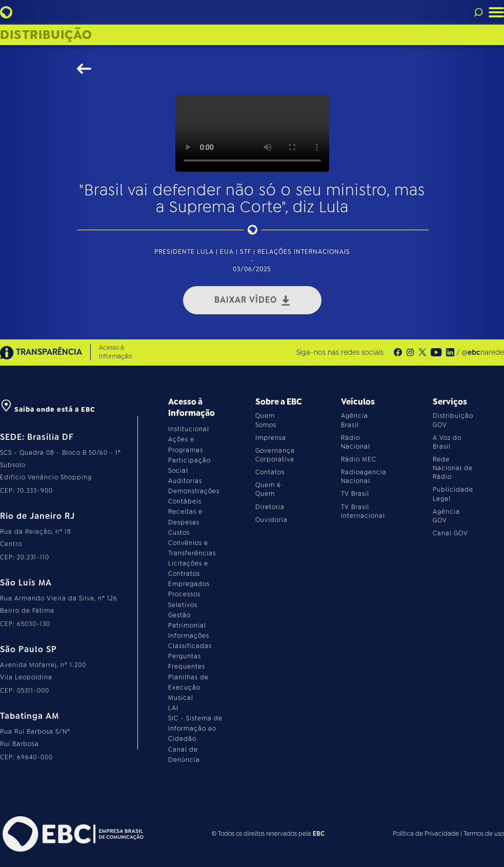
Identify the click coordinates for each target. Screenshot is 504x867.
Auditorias (185, 481)
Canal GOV (450, 533)
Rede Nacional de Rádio (453, 468)
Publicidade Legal (453, 494)
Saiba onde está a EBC (48, 409)
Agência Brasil (355, 420)
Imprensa (271, 438)
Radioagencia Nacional (364, 477)
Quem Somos (266, 420)
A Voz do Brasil (447, 442)
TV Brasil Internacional (363, 511)
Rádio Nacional (356, 442)
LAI (173, 708)
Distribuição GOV (453, 420)
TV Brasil (355, 494)
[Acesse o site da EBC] (72, 834)
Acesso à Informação (115, 352)
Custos (179, 533)
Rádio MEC (359, 459)
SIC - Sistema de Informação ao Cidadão (195, 729)
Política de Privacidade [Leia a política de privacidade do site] (426, 834)
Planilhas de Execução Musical (188, 688)
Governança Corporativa (275, 455)
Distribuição (46, 35)
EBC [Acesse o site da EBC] (319, 834)
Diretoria (270, 507)
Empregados (189, 584)
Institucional (189, 429)
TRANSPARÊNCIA (41, 352)
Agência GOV (446, 516)
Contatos (270, 472)
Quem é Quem (268, 489)
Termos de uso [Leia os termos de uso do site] (484, 834)
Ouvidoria (271, 520)
